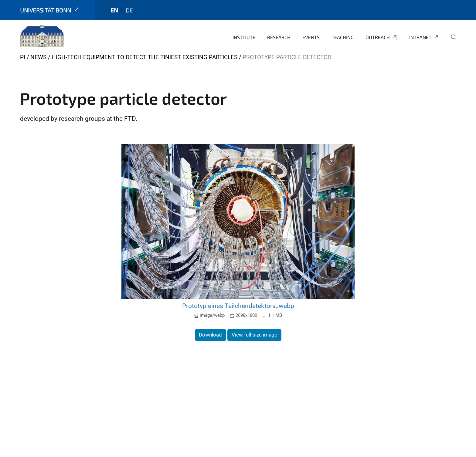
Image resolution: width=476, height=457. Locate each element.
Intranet (424, 37)
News (38, 57)
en (114, 10)
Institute (244, 37)
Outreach (382, 37)
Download (210, 335)
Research (279, 37)
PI (23, 57)
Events (311, 37)
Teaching (343, 37)
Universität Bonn (50, 10)
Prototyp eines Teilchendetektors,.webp (238, 306)
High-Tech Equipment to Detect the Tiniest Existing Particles (144, 57)
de (129, 10)
